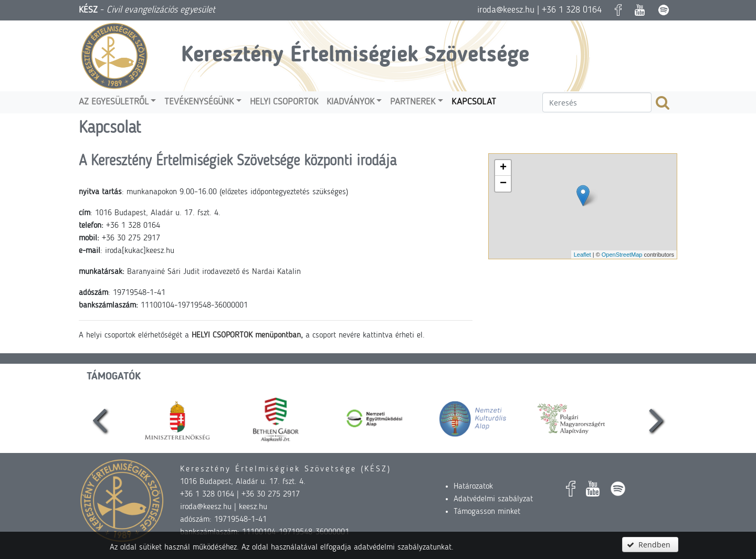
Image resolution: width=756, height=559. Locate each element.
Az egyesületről (114, 102)
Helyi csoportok (284, 102)
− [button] (503, 184)
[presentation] (100, 419)
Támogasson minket (487, 512)
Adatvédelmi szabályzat (493, 499)
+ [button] (503, 168)
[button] (650, 545)
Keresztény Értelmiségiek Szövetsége (355, 56)
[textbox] (597, 102)
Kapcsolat (474, 102)
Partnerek (413, 102)
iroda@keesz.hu (506, 10)
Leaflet (582, 255)
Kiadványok (350, 102)
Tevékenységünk (199, 102)
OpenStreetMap (622, 255)
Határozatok (473, 487)
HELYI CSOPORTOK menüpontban (246, 335)
